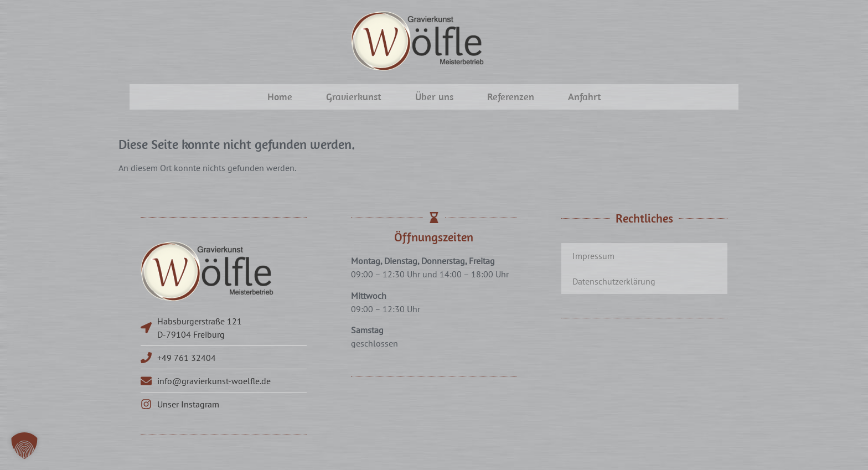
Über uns (434, 97)
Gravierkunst (354, 97)
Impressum (593, 256)
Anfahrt (585, 97)
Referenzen (511, 97)
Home (280, 97)
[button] (24, 446)
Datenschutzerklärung (614, 281)
